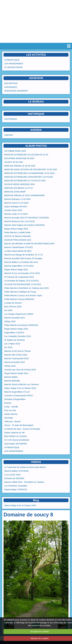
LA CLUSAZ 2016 (12, 475)
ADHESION (36, 78)
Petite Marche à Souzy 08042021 (19, 299)
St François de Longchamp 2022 (19, 277)
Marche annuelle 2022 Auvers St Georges (23, 258)
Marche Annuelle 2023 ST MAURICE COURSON (27, 218)
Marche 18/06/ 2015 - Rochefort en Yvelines (24, 482)
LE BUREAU (36, 102)
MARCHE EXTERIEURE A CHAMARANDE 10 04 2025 (29, 173)
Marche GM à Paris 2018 (16, 355)
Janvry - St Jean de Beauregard (19, 425)
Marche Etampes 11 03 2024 (17, 199)
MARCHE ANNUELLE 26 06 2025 (20, 166)
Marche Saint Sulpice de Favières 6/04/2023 (24, 225)
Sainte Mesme (11, 414)
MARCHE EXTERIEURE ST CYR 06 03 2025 (25, 181)
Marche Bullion (11, 377)
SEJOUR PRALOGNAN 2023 (18, 240)
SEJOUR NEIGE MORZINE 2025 (19, 184)
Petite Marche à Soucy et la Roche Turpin (23, 295)
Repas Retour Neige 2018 (16, 373)
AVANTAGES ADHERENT (16, 91)
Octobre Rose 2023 (13, 210)
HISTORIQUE (36, 114)
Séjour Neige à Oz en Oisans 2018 (20, 388)
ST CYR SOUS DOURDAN (17, 440)
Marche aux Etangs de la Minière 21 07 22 (23, 255)
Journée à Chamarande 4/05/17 (19, 396)
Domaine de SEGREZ (14, 478)
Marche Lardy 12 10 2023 (16, 214)
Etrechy (8, 403)
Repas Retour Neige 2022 (16, 270)
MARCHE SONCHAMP (15, 192)
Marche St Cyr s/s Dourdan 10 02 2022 (22, 273)
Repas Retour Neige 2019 (16, 329)
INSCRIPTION (11, 83)
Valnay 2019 (10, 321)
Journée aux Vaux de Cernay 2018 (20, 370)
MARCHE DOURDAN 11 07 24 (18, 188)
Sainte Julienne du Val (14, 433)
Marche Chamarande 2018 (16, 358)
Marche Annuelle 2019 (14, 318)
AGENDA (9, 135)
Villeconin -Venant (12, 421)
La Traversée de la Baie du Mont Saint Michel (25, 467)
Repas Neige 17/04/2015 (16, 489)
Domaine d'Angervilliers (15, 399)
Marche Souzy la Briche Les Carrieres (21, 384)
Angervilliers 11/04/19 (14, 333)
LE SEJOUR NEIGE (13, 67)
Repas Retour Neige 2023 (16, 229)
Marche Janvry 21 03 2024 (16, 203)
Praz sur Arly (10, 410)
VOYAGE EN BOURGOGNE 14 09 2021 (23, 284)
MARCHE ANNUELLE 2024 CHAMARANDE (24, 195)
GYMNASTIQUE (12, 60)
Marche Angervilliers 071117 (17, 392)
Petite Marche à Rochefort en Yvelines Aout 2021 (27, 288)
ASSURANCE (11, 87)
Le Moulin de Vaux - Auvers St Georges (22, 429)
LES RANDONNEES (14, 64)
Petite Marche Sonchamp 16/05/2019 (21, 325)
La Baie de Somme (13, 303)
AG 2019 (8, 347)
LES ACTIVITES (36, 55)
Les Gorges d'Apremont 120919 (19, 314)
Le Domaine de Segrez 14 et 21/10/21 (22, 281)
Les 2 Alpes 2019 (12, 344)
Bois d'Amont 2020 (13, 307)
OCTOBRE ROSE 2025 (15, 151)
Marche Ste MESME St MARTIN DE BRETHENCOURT (30, 244)
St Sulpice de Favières (15, 340)
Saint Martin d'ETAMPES (16, 444)
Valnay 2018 (10, 366)
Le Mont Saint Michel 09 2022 (18, 251)
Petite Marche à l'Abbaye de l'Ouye (20, 292)
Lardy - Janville (11, 407)
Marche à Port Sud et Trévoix (18, 351)
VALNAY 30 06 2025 (14, 162)
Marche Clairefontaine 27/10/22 (19, 247)
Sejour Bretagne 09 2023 (16, 207)
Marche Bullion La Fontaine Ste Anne (21, 262)
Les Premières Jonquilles (16, 486)
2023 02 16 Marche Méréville (18, 236)
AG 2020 (8, 310)
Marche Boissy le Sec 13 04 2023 (19, 221)
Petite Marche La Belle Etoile (17, 232)
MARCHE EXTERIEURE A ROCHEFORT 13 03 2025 (29, 177)
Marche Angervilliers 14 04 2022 (19, 266)
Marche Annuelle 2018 (14, 362)
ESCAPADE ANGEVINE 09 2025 (19, 158)
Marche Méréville (12, 381)
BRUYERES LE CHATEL (16, 436)
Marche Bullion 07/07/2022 (16, 471)
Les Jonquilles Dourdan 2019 (18, 336)
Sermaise (9, 418)
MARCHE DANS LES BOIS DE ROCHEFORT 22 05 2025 (31, 169)
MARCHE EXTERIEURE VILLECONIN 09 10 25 (26, 155)
